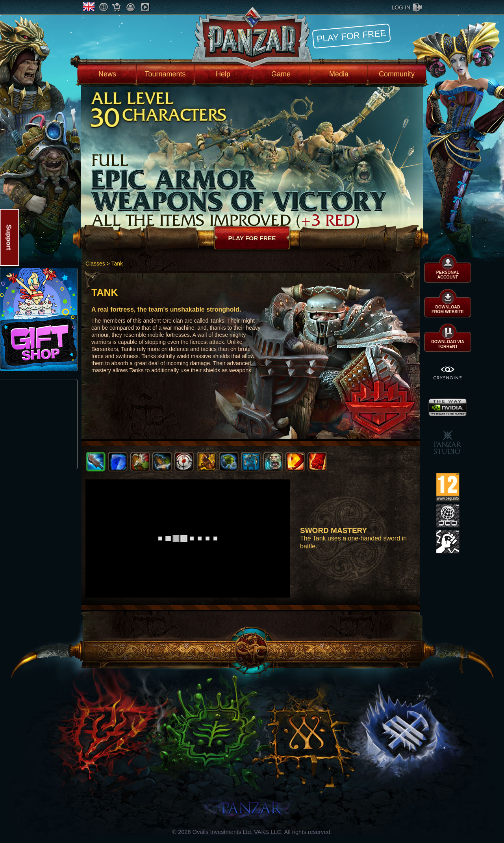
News (107, 74)
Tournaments (165, 74)
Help (223, 74)
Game (281, 74)
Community (397, 74)
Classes (95, 264)
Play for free (351, 36)
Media (339, 74)
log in (401, 7)
